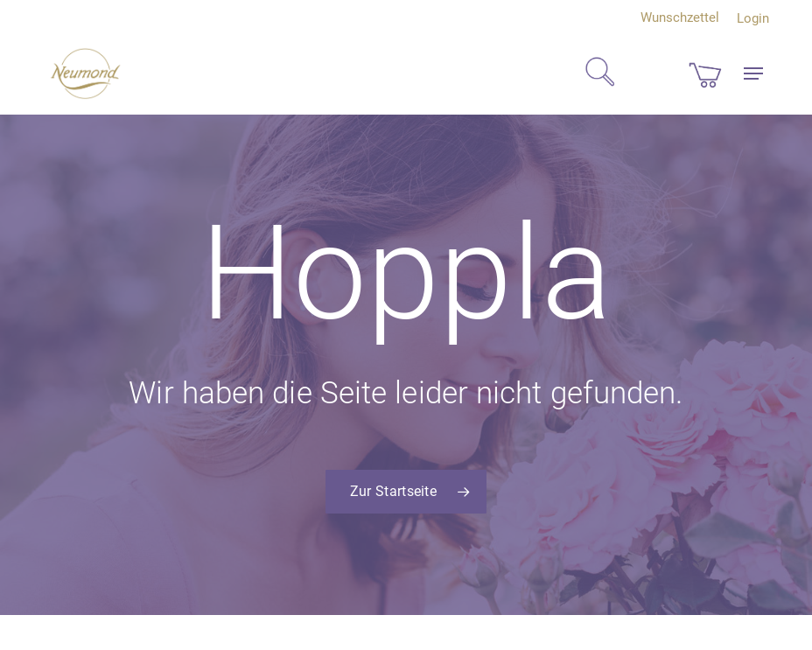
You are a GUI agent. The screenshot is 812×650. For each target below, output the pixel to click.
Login (753, 18)
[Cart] (705, 73)
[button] (753, 73)
